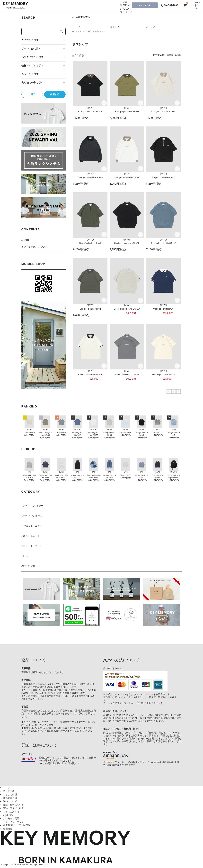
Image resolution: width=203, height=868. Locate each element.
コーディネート (11, 791)
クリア (32, 94)
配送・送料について (13, 805)
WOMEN (80, 17)
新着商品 (125, 5)
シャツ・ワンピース (87, 31)
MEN (88, 17)
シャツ (78, 27)
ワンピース (150, 27)
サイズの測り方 (11, 812)
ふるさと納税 (10, 794)
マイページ (126, 12)
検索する (55, 94)
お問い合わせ (10, 815)
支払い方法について (13, 808)
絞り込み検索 (145, 5)
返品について (10, 801)
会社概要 (8, 829)
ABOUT (25, 240)
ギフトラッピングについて (35, 247)
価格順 (170, 55)
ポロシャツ (115, 27)
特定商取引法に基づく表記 (17, 825)
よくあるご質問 (11, 818)
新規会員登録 (10, 798)
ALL (74, 17)
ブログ (7, 788)
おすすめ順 (159, 55)
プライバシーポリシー (15, 822)
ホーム (75, 31)
